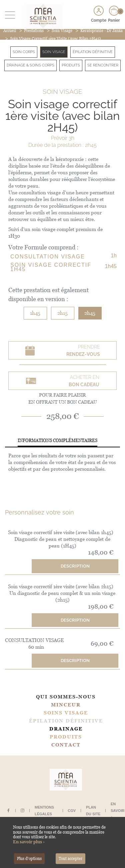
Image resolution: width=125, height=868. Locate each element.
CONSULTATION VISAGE (48, 257)
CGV (72, 811)
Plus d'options (29, 859)
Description (75, 566)
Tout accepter (70, 859)
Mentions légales (44, 811)
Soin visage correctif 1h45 (51, 267)
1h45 (35, 313)
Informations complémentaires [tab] (57, 441)
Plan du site (93, 811)
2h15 (62, 313)
